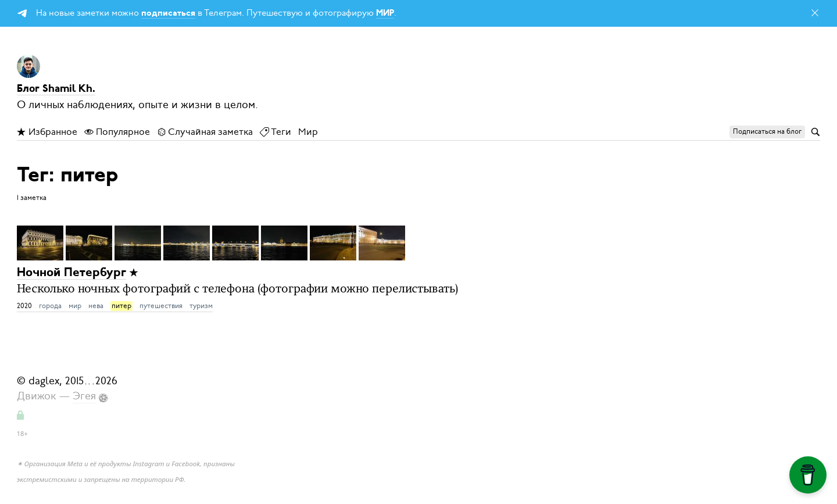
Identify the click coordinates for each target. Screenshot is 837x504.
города (50, 306)
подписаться (168, 14)
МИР (385, 14)
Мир (308, 132)
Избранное (47, 132)
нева (96, 306)
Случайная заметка (205, 132)
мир (75, 306)
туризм (201, 306)
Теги (276, 132)
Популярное (117, 132)
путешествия (161, 306)
